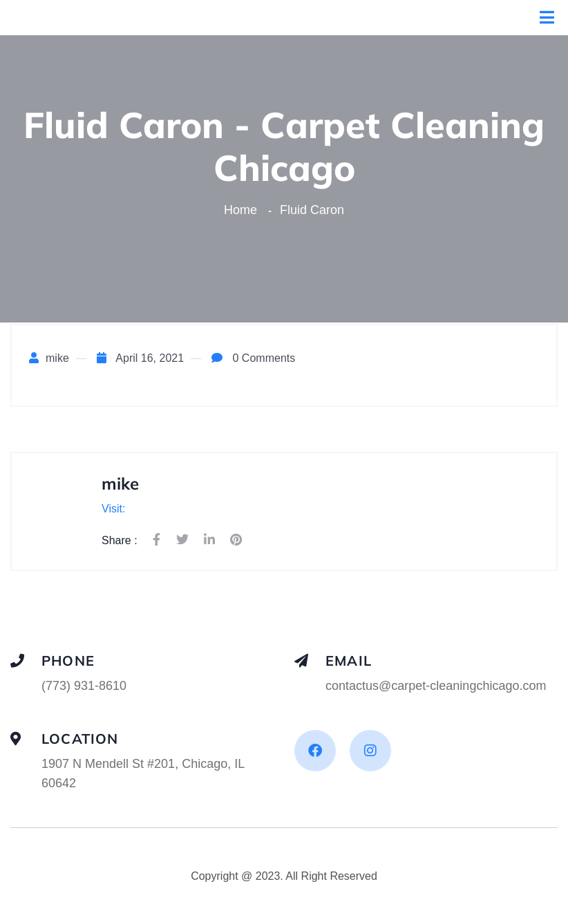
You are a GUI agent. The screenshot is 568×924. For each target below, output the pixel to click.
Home (244, 210)
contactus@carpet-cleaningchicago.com (436, 686)
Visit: (113, 509)
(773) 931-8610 (84, 686)
